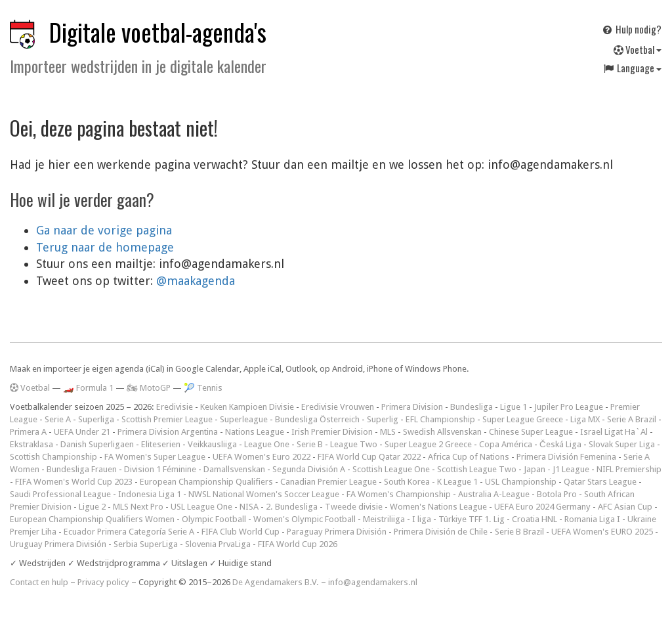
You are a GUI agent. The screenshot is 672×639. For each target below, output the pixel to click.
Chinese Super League (531, 432)
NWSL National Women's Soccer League (264, 494)
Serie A (58, 419)
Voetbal (638, 49)
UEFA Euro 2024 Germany (542, 507)
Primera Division (412, 407)
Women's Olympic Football (304, 519)
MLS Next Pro (138, 507)
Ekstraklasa (31, 444)
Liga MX (585, 419)
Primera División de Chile (441, 532)
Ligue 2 (92, 507)
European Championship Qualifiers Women (92, 519)
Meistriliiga (384, 519)
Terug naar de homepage (105, 247)
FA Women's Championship (399, 494)
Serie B (310, 444)
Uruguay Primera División (58, 544)
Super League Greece (523, 419)
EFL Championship (440, 419)
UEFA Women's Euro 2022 (262, 457)
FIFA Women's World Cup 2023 (74, 482)
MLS (388, 432)
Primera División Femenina (566, 457)
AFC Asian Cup (625, 507)
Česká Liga (560, 444)
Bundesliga (472, 407)
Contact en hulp (39, 582)
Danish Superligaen (97, 444)
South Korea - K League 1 (431, 482)
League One (267, 444)
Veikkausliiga (212, 444)
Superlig (383, 419)
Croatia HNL (535, 519)
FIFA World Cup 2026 (298, 544)
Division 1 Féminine (160, 469)
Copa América (506, 444)
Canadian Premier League (328, 482)
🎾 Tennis (203, 388)
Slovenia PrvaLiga (218, 544)
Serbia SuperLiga (146, 544)
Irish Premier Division (332, 432)
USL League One (201, 507)
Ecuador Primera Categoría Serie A (129, 532)
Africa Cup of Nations (469, 457)
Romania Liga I (592, 519)
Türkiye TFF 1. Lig (472, 519)
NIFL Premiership (629, 469)
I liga (422, 519)
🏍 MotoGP (149, 388)
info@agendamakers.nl (373, 582)
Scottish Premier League (167, 419)
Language (632, 68)
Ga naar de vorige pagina (104, 230)
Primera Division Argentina (168, 432)
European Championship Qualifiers (206, 482)
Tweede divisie (354, 507)
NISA (249, 507)
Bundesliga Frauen (82, 469)
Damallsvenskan (234, 469)
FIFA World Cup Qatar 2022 (369, 457)
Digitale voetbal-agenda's (158, 32)
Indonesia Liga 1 (150, 494)
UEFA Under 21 (82, 432)
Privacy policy (103, 582)
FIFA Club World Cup (241, 532)
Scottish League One (391, 469)
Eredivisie (175, 407)
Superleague (244, 419)
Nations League (255, 432)
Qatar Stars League (600, 482)
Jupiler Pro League (569, 407)
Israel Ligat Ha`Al (614, 432)
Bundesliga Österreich (317, 419)
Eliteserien (161, 444)
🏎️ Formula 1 (88, 388)
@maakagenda (196, 281)
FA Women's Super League (155, 457)
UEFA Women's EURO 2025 (602, 532)
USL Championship (521, 482)
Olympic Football (214, 519)
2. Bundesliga (292, 507)
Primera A (28, 432)
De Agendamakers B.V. (276, 582)
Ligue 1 (514, 407)
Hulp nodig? (631, 29)
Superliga (96, 419)
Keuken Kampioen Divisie (247, 407)
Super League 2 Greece (428, 444)
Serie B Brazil (519, 532)
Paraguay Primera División (337, 532)
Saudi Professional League (60, 494)
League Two (354, 444)
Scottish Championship (53, 457)
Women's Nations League (438, 507)
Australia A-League (494, 494)
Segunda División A (309, 469)
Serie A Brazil (632, 419)
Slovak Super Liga (622, 444)
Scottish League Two (477, 469)
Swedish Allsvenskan (442, 432)
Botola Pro (557, 494)
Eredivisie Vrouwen (338, 407)
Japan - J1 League (556, 469)
